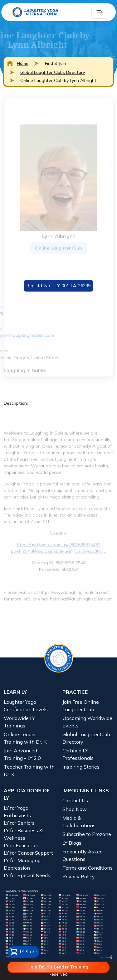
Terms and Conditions (88, 868)
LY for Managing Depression (22, 864)
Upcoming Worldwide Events (87, 722)
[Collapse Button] (99, 12)
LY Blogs (72, 843)
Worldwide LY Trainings (19, 722)
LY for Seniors (19, 823)
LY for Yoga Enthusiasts (17, 812)
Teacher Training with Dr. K (29, 770)
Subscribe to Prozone (87, 834)
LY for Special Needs (27, 875)
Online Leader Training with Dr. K (25, 738)
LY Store (23, 952)
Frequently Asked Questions (83, 855)
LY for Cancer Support (28, 853)
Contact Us (75, 800)
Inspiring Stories (81, 767)
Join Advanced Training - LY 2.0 (22, 754)
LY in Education (21, 845)
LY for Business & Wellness (23, 834)
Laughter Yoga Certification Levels (26, 706)
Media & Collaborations (79, 822)
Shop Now (75, 809)
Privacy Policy (79, 876)
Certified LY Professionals (78, 754)
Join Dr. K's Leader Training (58, 967)
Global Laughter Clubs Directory (53, 72)
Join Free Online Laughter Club (81, 706)
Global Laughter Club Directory (86, 738)
